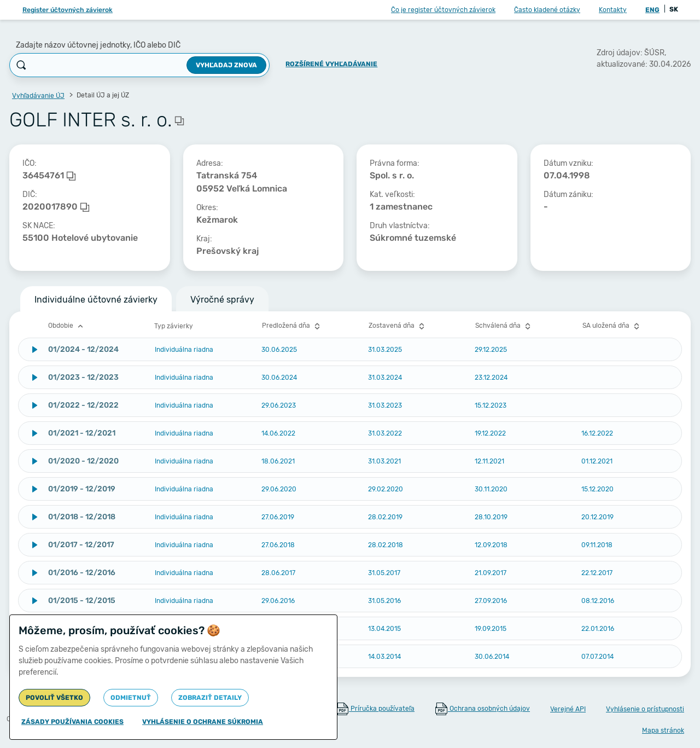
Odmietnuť (131, 698)
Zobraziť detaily (210, 698)
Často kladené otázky (547, 10)
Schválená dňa (504, 326)
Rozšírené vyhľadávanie (331, 64)
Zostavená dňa (398, 326)
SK (674, 9)
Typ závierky (174, 326)
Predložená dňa (292, 326)
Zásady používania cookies (72, 722)
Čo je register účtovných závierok (443, 10)
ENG (652, 10)
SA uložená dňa (612, 326)
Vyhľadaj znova (226, 65)
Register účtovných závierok (68, 10)
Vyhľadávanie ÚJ (38, 96)
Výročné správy (222, 300)
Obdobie (67, 326)
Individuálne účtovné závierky (96, 300)
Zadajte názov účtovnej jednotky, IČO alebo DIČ (98, 45)
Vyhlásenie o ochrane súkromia (203, 722)
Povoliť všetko (54, 698)
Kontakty (613, 10)
